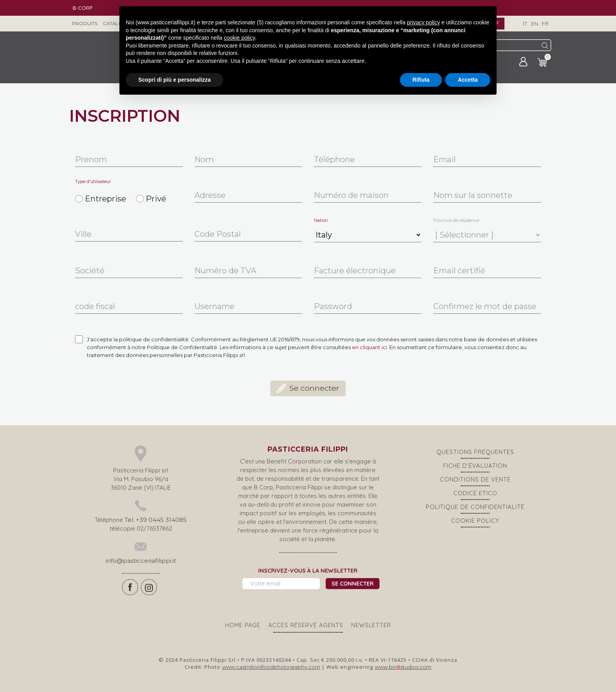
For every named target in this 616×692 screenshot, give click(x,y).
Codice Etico (475, 493)
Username (214, 307)
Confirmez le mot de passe (485, 307)
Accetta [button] (468, 80)
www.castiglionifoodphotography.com (271, 667)
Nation (321, 221)
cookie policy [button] (239, 38)
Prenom (91, 160)
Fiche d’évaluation (475, 466)
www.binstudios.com (403, 667)
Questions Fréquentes (475, 452)
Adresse (210, 195)
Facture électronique (355, 271)
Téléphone (334, 160)
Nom (204, 160)
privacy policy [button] (423, 22)
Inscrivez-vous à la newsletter (308, 571)
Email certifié (459, 271)
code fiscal (95, 307)
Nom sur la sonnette (473, 195)
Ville (83, 234)
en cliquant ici (369, 347)
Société (90, 271)
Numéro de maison (351, 195)
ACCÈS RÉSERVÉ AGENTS (306, 625)
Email (445, 160)
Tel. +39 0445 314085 (156, 520)
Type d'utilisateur (93, 182)
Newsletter (371, 625)
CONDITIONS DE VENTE (475, 479)
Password (333, 307)
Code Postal (218, 234)
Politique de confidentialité (475, 507)
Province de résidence (456, 221)
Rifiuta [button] (421, 80)
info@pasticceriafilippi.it (141, 561)
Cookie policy (475, 521)
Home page (243, 625)
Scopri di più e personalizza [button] (174, 80)
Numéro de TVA (225, 271)
